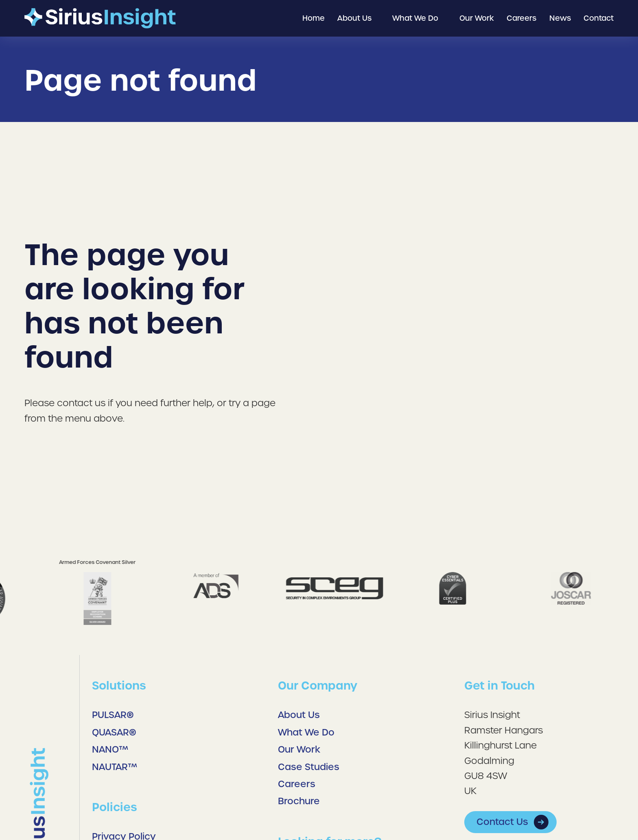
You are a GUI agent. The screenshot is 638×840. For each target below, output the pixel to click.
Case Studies (310, 767)
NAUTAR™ (115, 767)
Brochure (299, 801)
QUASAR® (114, 732)
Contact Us (502, 822)
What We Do (306, 732)
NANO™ (110, 750)
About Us (299, 715)
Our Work (299, 750)
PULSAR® (113, 715)
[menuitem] (314, 18)
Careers (297, 784)
